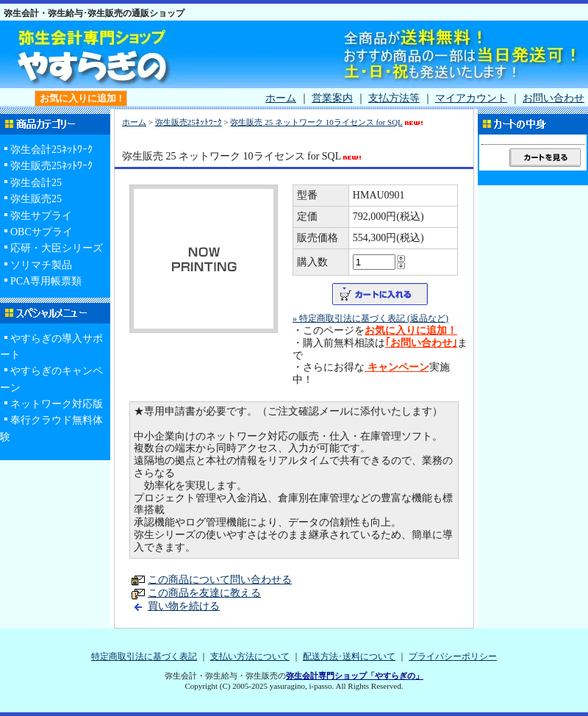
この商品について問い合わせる (220, 580)
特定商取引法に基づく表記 (144, 656)
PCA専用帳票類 (46, 281)
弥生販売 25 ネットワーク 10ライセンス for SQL (327, 122)
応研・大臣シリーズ (57, 248)
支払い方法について (250, 656)
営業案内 (332, 98)
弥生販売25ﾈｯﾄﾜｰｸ (51, 166)
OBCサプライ (42, 232)
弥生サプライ (41, 216)
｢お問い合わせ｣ (421, 343)
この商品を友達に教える (204, 593)
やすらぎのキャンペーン (51, 379)
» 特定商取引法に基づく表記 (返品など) (370, 318)
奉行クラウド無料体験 (51, 428)
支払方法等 (394, 98)
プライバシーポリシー (453, 656)
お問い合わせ (553, 98)
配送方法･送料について (349, 656)
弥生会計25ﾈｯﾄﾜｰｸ (51, 150)
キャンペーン (397, 367)
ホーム (281, 98)
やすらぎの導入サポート (51, 347)
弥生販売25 (36, 199)
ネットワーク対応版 (57, 404)
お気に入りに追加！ (411, 330)
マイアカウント (471, 98)
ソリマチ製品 (41, 265)
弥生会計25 (36, 183)
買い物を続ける (184, 606)
